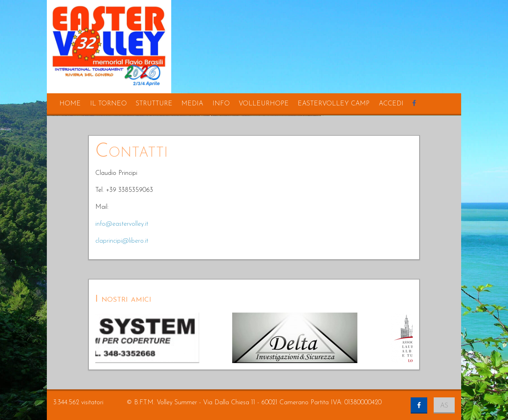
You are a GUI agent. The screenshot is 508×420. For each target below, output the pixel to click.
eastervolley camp (334, 104)
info (221, 104)
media (192, 104)
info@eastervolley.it (122, 224)
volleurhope (264, 104)
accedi (391, 104)
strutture (154, 104)
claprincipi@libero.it (122, 241)
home (70, 104)
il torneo (108, 104)
